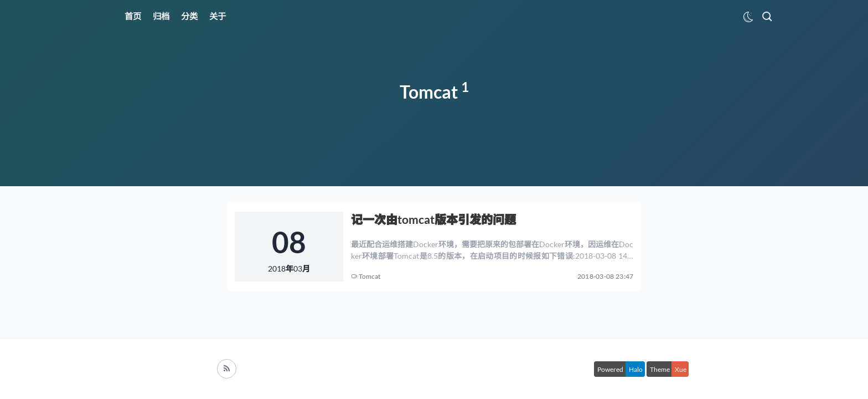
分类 (189, 16)
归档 (161, 16)
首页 (133, 16)
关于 (218, 16)
